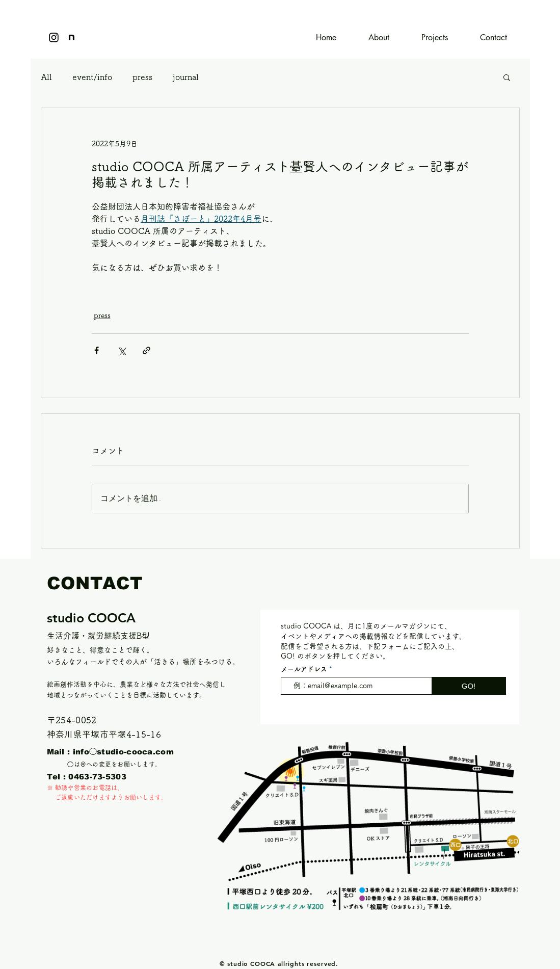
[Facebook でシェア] (97, 350)
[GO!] (469, 686)
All (46, 77)
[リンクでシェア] (146, 350)
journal (186, 77)
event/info (92, 77)
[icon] (72, 37)
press (142, 77)
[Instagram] (54, 37)
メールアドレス (304, 669)
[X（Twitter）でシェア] (122, 350)
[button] (507, 77)
